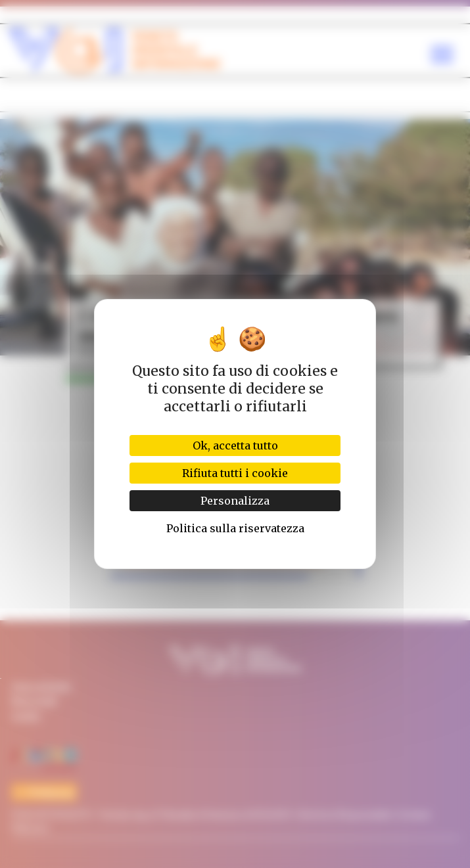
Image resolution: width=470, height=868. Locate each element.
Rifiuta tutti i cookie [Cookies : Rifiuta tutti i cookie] (235, 473)
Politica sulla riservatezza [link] (235, 528)
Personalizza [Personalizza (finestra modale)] (235, 501)
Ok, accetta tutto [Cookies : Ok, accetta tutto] (235, 445)
